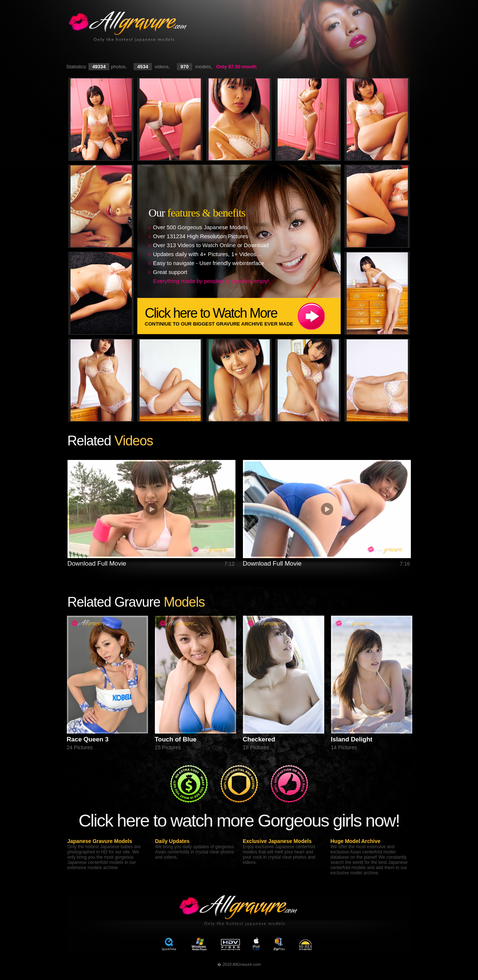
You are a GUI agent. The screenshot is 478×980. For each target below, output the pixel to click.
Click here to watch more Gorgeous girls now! (239, 820)
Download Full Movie (97, 564)
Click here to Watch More (243, 316)
